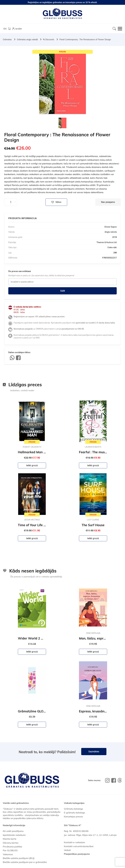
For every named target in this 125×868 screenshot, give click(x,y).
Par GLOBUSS (10, 850)
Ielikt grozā (32, 465)
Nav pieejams (108, 202)
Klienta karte (10, 839)
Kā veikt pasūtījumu (13, 831)
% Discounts (49, 39)
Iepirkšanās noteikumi (14, 835)
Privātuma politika (12, 847)
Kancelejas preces (73, 817)
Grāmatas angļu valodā (27, 39)
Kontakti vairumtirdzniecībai (79, 846)
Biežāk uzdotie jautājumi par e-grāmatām (25, 862)
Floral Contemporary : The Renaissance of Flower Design (85, 39)
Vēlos (56, 202)
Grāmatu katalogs (73, 809)
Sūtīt (63, 291)
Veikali (67, 850)
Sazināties (94, 752)
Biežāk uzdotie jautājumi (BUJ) (19, 858)
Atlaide (62, 52)
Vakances (8, 854)
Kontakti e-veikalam (74, 842)
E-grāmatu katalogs (74, 813)
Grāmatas (7, 39)
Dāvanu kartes (11, 843)
